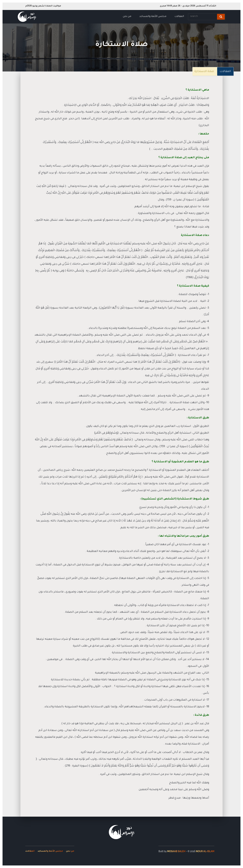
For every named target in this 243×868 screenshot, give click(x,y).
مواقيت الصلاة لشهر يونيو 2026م (43, 6)
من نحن (127, 17)
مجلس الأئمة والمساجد (153, 17)
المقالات (179, 17)
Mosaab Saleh (176, 851)
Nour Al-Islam (205, 851)
